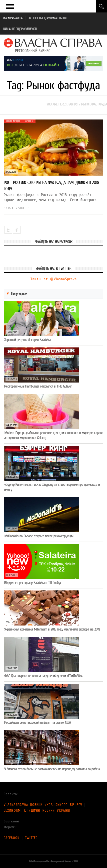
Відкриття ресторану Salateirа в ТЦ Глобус (33, 583)
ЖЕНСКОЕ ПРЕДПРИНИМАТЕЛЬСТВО (48, 18)
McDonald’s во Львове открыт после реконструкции (39, 536)
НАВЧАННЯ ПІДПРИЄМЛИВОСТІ (20, 29)
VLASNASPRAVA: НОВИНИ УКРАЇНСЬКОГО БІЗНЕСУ (43, 805)
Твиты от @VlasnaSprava (53, 279)
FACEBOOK (12, 838)
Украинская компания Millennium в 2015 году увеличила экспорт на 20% (52, 629)
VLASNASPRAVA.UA (13, 18)
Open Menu (10, 6)
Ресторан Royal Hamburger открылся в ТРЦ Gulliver (38, 386)
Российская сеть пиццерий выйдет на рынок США (37, 722)
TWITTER (31, 838)
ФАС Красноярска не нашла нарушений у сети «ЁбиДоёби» (43, 676)
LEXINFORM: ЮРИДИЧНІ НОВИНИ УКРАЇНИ (37, 811)
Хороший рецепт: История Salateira (27, 340)
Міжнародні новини (20, 121)
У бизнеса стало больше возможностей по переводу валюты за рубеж (52, 769)
